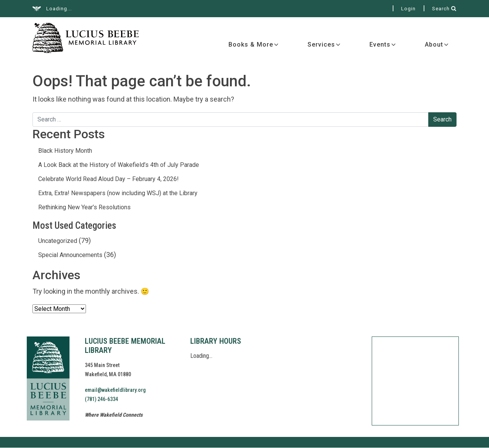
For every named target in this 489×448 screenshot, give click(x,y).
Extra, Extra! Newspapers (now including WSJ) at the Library (118, 193)
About (434, 45)
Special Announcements (70, 255)
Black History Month (65, 151)
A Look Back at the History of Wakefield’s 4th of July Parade (119, 165)
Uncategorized (58, 241)
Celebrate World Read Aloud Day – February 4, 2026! (108, 179)
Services (321, 45)
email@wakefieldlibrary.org (115, 390)
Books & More (251, 45)
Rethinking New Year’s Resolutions (84, 208)
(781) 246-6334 (101, 399)
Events (380, 45)
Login (408, 9)
